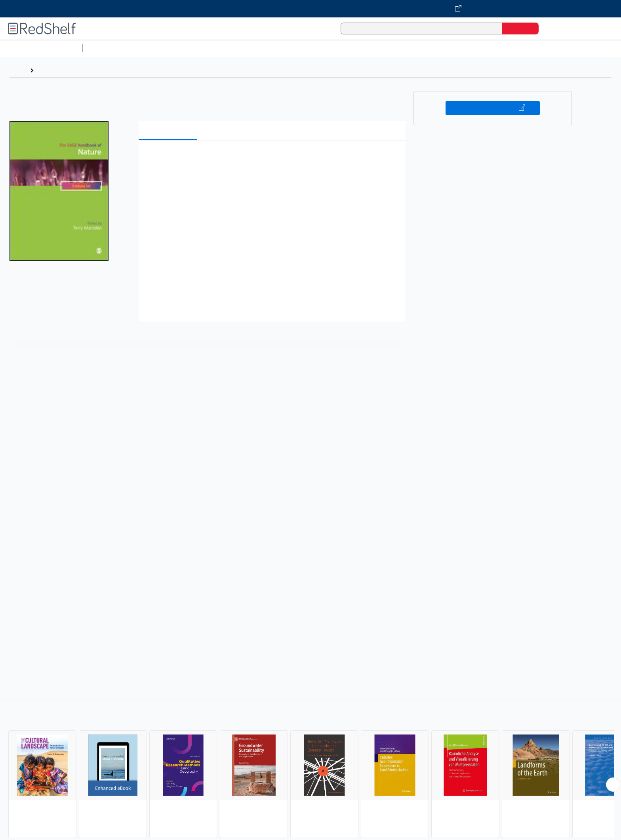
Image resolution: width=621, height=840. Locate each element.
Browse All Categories (41, 48)
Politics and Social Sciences (390, 48)
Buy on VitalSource (493, 108)
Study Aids (107, 48)
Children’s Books (526, 48)
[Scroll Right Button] (613, 785)
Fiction (448, 48)
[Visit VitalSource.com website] (310, 9)
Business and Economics (307, 48)
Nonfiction (480, 48)
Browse (49, 70)
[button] (274, 159)
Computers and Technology (226, 48)
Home (18, 70)
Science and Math (155, 48)
